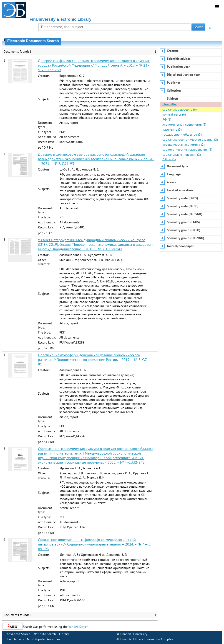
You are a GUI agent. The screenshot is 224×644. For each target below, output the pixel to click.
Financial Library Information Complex (146, 639)
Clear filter (170, 104)
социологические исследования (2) (187, 150)
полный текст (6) (174, 114)
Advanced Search (19, 634)
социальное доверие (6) (180, 109)
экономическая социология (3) (184, 124)
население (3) (172, 129)
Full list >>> (169, 159)
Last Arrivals (15, 639)
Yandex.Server (78, 627)
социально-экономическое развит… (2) (190, 140)
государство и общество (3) (182, 134)
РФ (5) (167, 119)
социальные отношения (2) (182, 155)
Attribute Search (45, 634)
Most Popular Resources (44, 639)
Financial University (134, 634)
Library (64, 634)
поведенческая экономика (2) (184, 145)
